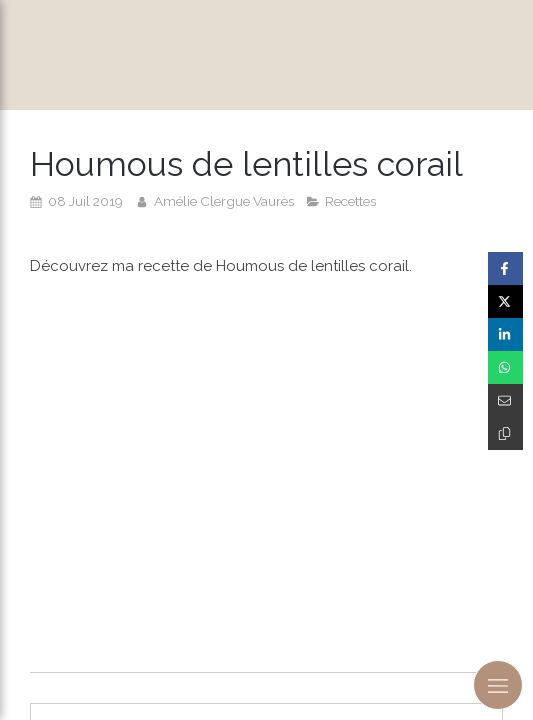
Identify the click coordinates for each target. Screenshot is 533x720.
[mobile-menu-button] (498, 685)
